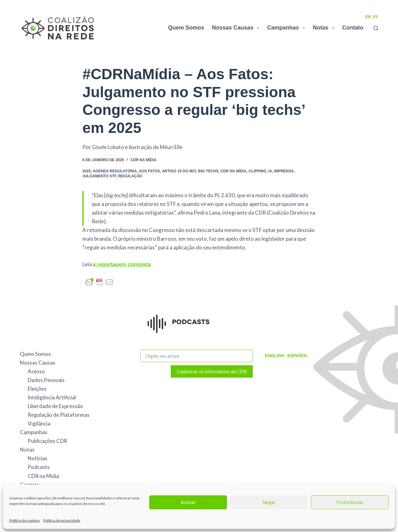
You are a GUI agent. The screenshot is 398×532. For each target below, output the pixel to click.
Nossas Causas (237, 28)
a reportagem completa (122, 264)
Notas (325, 28)
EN (368, 17)
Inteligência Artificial (52, 397)
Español (298, 356)
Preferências (350, 502)
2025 (87, 171)
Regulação (130, 176)
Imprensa (284, 171)
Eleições (37, 389)
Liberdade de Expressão (55, 406)
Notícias (37, 458)
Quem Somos (186, 28)
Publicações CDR (47, 441)
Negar (269, 502)
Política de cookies (25, 520)
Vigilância (39, 423)
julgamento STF (99, 176)
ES (376, 17)
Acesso (36, 371)
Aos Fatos (149, 171)
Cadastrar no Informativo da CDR (212, 371)
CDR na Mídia (144, 160)
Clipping (258, 171)
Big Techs (208, 171)
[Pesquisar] (376, 28)
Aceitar (188, 502)
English (275, 356)
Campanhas (287, 28)
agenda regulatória (115, 171)
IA (270, 171)
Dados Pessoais (46, 380)
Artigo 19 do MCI (179, 171)
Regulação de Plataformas (59, 415)
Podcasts (39, 467)
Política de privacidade (62, 520)
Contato (353, 28)
